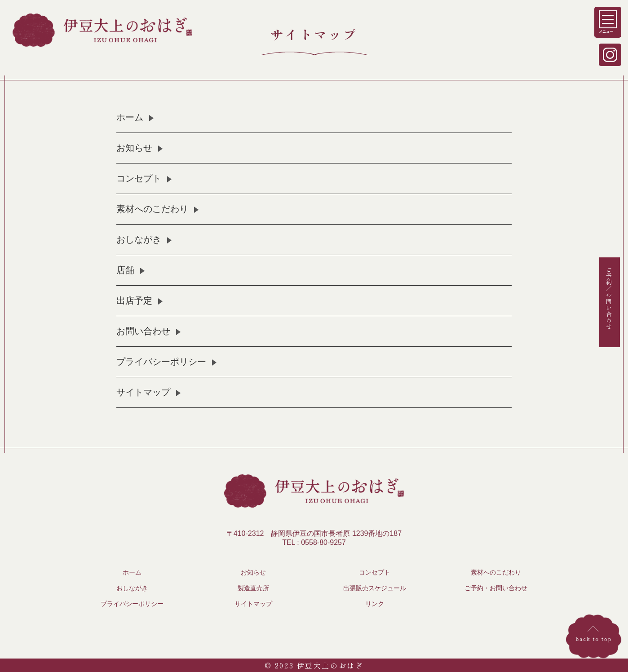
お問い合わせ (143, 331)
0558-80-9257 (323, 542)
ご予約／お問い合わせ (609, 298)
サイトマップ (143, 392)
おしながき (139, 239)
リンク (375, 604)
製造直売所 (253, 588)
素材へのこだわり (152, 209)
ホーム (130, 117)
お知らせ (134, 148)
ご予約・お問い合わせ (496, 588)
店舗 (125, 270)
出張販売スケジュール (375, 588)
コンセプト (139, 178)
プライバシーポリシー (161, 362)
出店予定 (134, 301)
